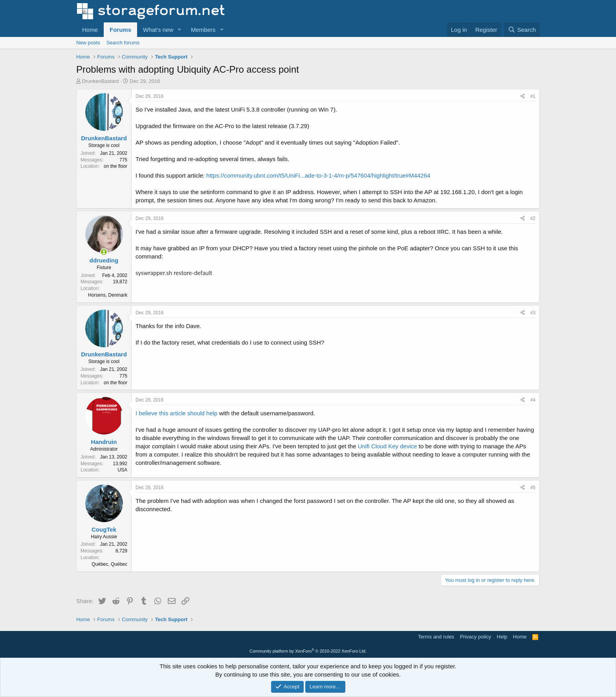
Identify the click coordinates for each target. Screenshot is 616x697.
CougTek (104, 529)
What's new (158, 30)
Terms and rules (436, 637)
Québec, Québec (109, 564)
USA (122, 470)
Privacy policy (476, 637)
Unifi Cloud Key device (388, 446)
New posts (88, 43)
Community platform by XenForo (308, 651)
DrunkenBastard (101, 81)
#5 (533, 488)
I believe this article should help (176, 413)
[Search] (522, 30)
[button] (180, 30)
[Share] (523, 96)
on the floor (115, 166)
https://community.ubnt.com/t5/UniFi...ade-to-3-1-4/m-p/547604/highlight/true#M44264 (318, 175)
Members (203, 30)
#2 (533, 218)
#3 (533, 313)
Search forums (123, 43)
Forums (120, 30)
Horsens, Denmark (108, 295)
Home (90, 30)
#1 (533, 96)
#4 (533, 400)
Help (502, 637)
